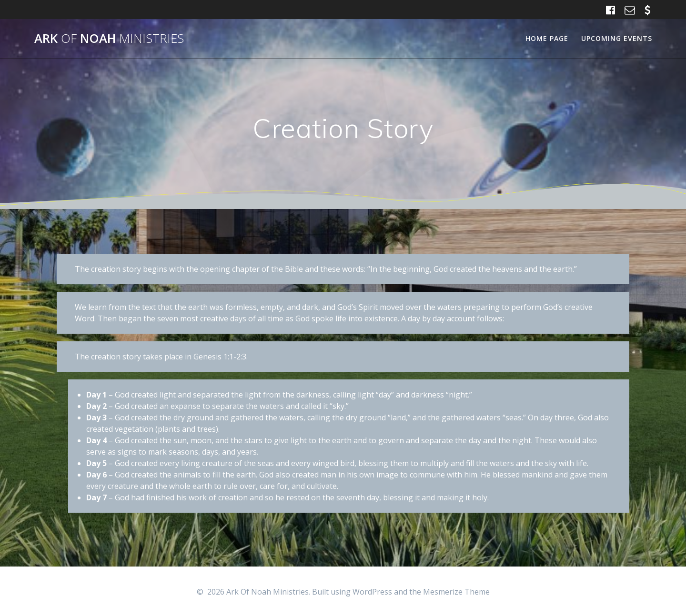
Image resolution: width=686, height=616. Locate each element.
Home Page (547, 38)
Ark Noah (109, 39)
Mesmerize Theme (456, 592)
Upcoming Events (617, 38)
